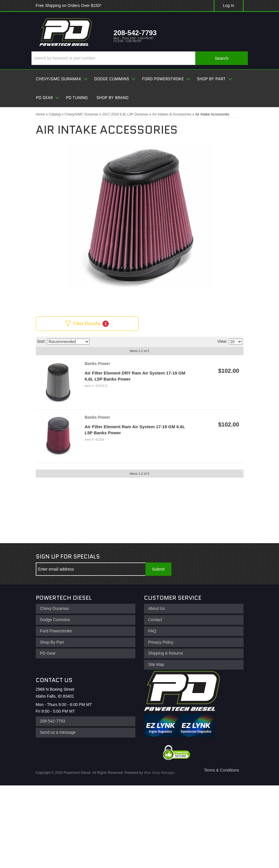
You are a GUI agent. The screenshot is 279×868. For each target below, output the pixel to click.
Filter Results (87, 324)
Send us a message (58, 732)
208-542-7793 (53, 721)
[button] (140, 58)
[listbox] (68, 342)
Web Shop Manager (159, 773)
